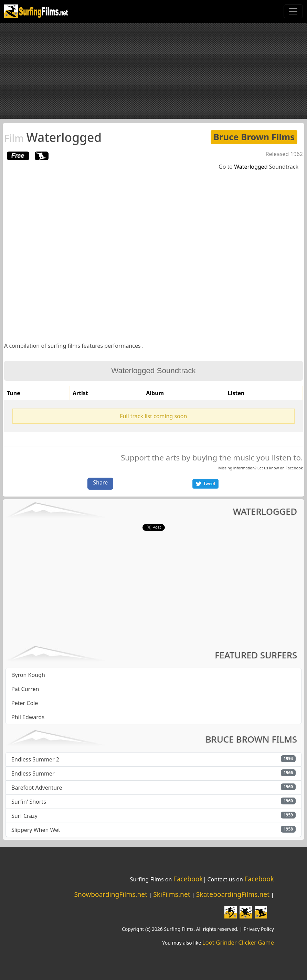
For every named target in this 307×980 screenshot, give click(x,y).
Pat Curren (25, 689)
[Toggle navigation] (293, 11)
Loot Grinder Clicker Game (238, 942)
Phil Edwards (28, 717)
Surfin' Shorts (29, 802)
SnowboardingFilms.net (111, 894)
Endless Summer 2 (35, 759)
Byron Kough (28, 675)
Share (100, 482)
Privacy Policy (259, 929)
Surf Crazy (24, 816)
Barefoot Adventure (37, 788)
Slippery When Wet (36, 830)
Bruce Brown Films (254, 137)
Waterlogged (53, 137)
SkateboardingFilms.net (233, 894)
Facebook (294, 468)
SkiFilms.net (172, 894)
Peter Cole (25, 703)
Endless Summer (33, 773)
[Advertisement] (153, 71)
